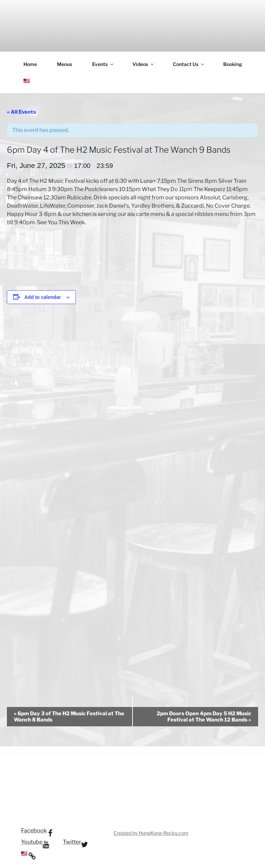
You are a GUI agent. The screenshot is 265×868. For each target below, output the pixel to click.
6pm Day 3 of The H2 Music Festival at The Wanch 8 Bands (69, 717)
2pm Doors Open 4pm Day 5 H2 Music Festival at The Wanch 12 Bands (204, 717)
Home (30, 64)
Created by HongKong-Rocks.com (151, 833)
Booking (233, 64)
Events (103, 64)
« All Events (21, 112)
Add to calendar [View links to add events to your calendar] (43, 297)
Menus (65, 64)
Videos (144, 64)
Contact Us (189, 64)
